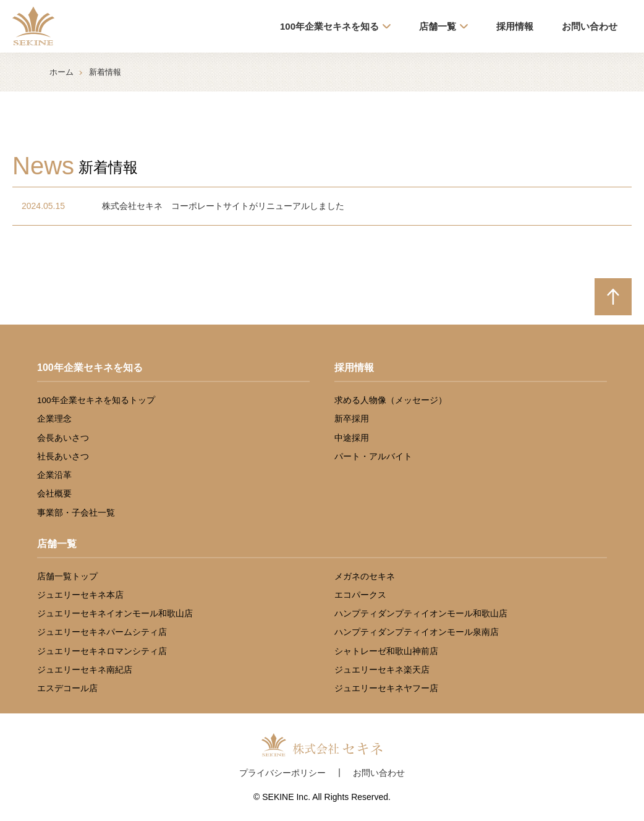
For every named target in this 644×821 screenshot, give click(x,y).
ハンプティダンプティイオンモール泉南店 (417, 632)
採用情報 (515, 26)
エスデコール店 (67, 688)
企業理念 (54, 419)
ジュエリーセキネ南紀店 (85, 670)
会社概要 (54, 494)
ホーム (61, 72)
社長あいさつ (63, 457)
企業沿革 (54, 475)
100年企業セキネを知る (329, 26)
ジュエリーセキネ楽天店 (382, 670)
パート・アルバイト (373, 457)
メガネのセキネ (365, 576)
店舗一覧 (438, 26)
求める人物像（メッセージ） (391, 400)
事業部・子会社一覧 (76, 513)
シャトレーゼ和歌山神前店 (386, 651)
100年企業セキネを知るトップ (96, 400)
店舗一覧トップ (67, 576)
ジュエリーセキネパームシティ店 (102, 632)
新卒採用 (352, 419)
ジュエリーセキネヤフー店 (386, 688)
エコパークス (360, 595)
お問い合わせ (590, 26)
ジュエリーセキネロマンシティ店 (102, 651)
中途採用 (352, 438)
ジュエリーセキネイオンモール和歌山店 (115, 614)
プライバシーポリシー (282, 773)
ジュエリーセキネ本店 (80, 595)
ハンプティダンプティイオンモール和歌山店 (421, 614)
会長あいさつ (63, 438)
